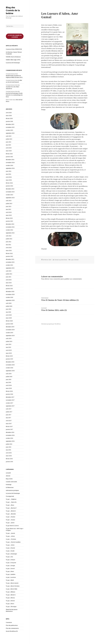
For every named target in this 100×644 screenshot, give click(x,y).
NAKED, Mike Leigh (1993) (13, 60)
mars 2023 (9, 215)
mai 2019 (8, 347)
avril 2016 (9, 453)
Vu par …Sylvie (10, 523)
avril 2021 (9, 280)
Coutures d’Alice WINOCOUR (14, 49)
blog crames (9, 479)
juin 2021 (9, 277)
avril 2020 (9, 315)
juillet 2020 (9, 306)
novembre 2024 (10, 163)
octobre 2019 (9, 333)
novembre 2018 (10, 365)
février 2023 (9, 218)
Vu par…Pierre (10, 604)
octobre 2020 (9, 297)
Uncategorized (10, 496)
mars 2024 (9, 180)
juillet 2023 (9, 204)
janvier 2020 (9, 324)
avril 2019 (9, 350)
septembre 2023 (10, 198)
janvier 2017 (9, 429)
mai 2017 (8, 418)
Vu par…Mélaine (10, 592)
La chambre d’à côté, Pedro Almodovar (13, 87)
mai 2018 (8, 382)
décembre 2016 (10, 432)
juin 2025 (9, 142)
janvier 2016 (9, 462)
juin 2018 (9, 379)
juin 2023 (9, 206)
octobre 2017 (9, 403)
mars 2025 (9, 151)
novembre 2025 (10, 127)
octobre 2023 (9, 195)
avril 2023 (9, 212)
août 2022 (9, 236)
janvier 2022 (9, 256)
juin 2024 (9, 171)
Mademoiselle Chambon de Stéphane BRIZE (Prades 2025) (14, 76)
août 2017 (9, 409)
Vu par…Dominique (11, 554)
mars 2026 (9, 116)
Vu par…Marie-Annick (12, 583)
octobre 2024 (9, 165)
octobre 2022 (9, 230)
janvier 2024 (9, 186)
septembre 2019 (10, 336)
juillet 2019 (9, 341)
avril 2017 (9, 421)
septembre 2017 (10, 406)
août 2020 (9, 303)
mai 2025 (8, 145)
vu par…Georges (10, 566)
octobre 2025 (9, 130)
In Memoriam (10, 487)
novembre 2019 (10, 330)
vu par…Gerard (10, 568)
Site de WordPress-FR (12, 631)
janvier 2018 (9, 394)
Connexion (9, 622)
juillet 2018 (9, 377)
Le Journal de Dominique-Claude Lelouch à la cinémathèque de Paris (14, 94)
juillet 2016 (9, 444)
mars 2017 (9, 424)
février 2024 (9, 183)
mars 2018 (9, 388)
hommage (9, 485)
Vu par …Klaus (10, 505)
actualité (8, 473)
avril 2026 (9, 113)
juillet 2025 (9, 139)
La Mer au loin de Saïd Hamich (14, 81)
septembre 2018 (10, 371)
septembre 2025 (10, 133)
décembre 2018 (10, 362)
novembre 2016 (10, 435)
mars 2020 (9, 318)
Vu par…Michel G (11, 595)
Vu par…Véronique (11, 607)
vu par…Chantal (10, 548)
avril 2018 (9, 385)
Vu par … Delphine (11, 499)
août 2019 (9, 338)
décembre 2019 (10, 327)
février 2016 (9, 459)
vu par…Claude (10, 551)
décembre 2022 (10, 224)
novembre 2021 (10, 262)
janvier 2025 (9, 157)
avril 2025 (9, 148)
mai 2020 (8, 312)
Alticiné (8, 476)
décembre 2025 (10, 124)
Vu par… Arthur (10, 536)
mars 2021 (9, 283)
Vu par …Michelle (11, 514)
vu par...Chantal (74, 260)
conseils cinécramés (11, 482)
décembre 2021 (10, 259)
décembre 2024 (10, 160)
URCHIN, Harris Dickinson (13, 57)
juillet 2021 (9, 274)
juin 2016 (9, 447)
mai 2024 (8, 174)
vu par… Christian (11, 539)
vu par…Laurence (11, 577)
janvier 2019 (9, 359)
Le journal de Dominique (13, 493)
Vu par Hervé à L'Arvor (12, 526)
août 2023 (9, 201)
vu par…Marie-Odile (12, 589)
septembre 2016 (10, 441)
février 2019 (9, 356)
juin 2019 (9, 344)
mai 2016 (8, 450)
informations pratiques (12, 490)
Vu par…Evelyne (10, 560)
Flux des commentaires (12, 628)
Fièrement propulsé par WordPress (51, 324)
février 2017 (9, 426)
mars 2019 (9, 353)
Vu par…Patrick (10, 601)
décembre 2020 (10, 292)
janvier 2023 (9, 221)
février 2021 (9, 286)
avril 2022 (9, 248)
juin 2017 (9, 415)
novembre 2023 (10, 192)
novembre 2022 (10, 227)
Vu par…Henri (10, 571)
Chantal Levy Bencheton (61, 260)
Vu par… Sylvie (10, 545)
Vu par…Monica (10, 598)
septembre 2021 (10, 268)
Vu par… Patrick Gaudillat (13, 542)
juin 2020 (9, 309)
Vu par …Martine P (11, 508)
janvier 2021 (9, 289)
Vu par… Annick (10, 533)
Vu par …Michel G (11, 511)
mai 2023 (8, 209)
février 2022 (9, 253)
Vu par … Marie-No (11, 502)
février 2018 (9, 391)
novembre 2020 (10, 294)
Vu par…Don (9, 557)
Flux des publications (12, 625)
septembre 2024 (10, 168)
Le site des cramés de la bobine (15, 36)
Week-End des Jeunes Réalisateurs (12, 610)
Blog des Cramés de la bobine (13, 10)
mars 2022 (9, 251)
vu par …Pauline (10, 517)
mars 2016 (9, 456)
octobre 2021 (9, 265)
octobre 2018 (9, 368)
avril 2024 (9, 177)
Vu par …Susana (10, 520)
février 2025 (9, 154)
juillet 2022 (9, 239)
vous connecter (55, 279)
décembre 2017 (10, 397)
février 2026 (9, 118)
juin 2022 (9, 242)
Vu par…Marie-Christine (13, 586)
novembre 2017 (10, 400)
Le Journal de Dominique (13, 63)
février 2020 (9, 321)
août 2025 (9, 136)
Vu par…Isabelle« (11, 574)
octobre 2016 (9, 438)
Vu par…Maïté (10, 580)
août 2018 (9, 374)
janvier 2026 (9, 121)
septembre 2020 (10, 300)
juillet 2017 (9, 412)
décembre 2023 (10, 189)
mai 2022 (8, 245)
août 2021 (9, 271)
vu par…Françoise (11, 563)
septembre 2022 (10, 233)
